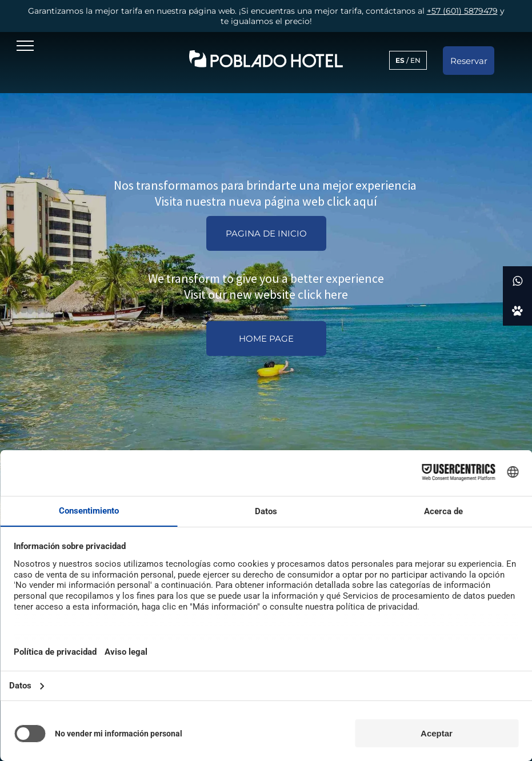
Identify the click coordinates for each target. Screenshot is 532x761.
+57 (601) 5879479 (462, 11)
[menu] (25, 46)
